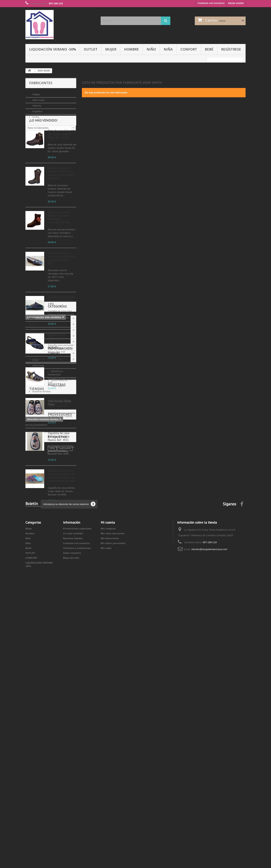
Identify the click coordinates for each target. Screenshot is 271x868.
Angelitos (37, 110)
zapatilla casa (60, 732)
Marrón (57, 737)
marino (31, 743)
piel (29, 737)
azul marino (46, 743)
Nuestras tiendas (41, 652)
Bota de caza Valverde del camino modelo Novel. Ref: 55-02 (61, 154)
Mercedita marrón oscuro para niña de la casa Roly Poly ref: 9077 (61, 278)
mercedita (42, 732)
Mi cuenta (108, 792)
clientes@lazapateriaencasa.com (209, 818)
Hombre (131, 49)
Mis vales (106, 817)
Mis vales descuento (113, 803)
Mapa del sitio (71, 827)
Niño (151, 49)
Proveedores (41, 698)
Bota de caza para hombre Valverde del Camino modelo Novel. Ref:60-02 (61, 193)
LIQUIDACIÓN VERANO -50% (53, 49)
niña (30, 732)
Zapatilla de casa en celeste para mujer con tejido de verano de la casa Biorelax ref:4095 (62, 496)
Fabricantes (41, 83)
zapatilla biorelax (37, 748)
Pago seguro (39, 646)
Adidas (36, 93)
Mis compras (108, 798)
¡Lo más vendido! (43, 140)
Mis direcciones (110, 808)
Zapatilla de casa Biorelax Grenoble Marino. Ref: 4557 (59, 422)
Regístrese (231, 49)
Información (42, 613)
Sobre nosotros (40, 640)
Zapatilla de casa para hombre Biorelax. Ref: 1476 (62, 320)
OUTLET (91, 49)
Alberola (36, 104)
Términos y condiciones (45, 635)
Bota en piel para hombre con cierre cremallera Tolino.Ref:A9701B (59, 237)
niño (60, 743)
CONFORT (189, 49)
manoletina (42, 737)
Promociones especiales (77, 798)
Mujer (111, 49)
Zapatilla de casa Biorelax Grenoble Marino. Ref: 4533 (59, 456)
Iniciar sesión (236, 3)
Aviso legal (38, 629)
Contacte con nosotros (211, 3)
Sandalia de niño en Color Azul (60, 390)
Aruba (35, 115)
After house (38, 99)
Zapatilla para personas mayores (59, 356)
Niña (168, 49)
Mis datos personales (113, 812)
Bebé (209, 49)
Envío (35, 623)
